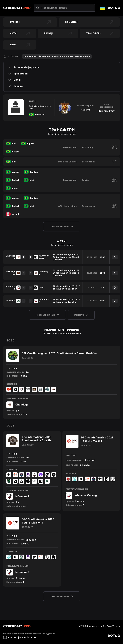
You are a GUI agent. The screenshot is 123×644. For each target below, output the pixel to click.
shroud (15, 214)
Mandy (15, 188)
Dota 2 (114, 8)
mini (14, 143)
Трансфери (100, 33)
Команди (89, 22)
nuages (15, 151)
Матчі (20, 33)
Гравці (58, 33)
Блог (20, 45)
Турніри (30, 22)
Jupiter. (34, 172)
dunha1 (15, 180)
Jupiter (30, 143)
